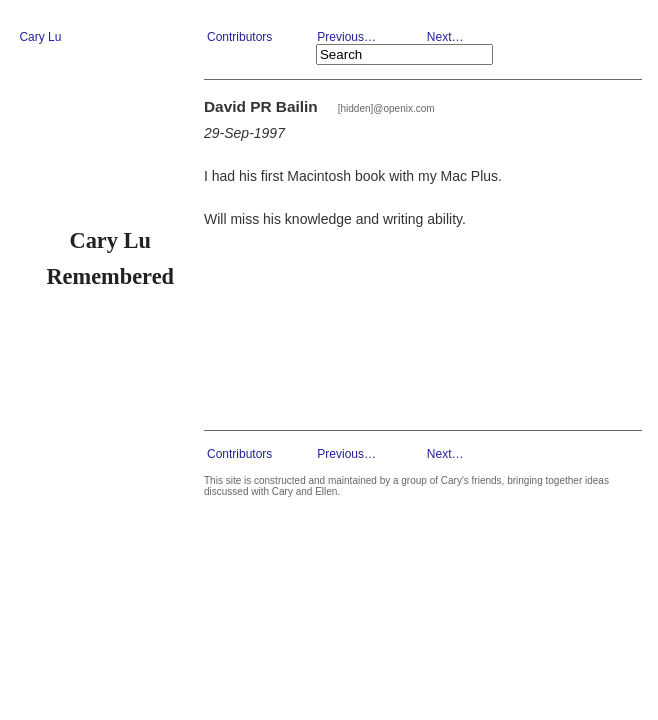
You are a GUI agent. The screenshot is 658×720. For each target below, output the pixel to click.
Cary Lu (40, 37)
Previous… (346, 37)
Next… (445, 37)
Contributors (239, 37)
